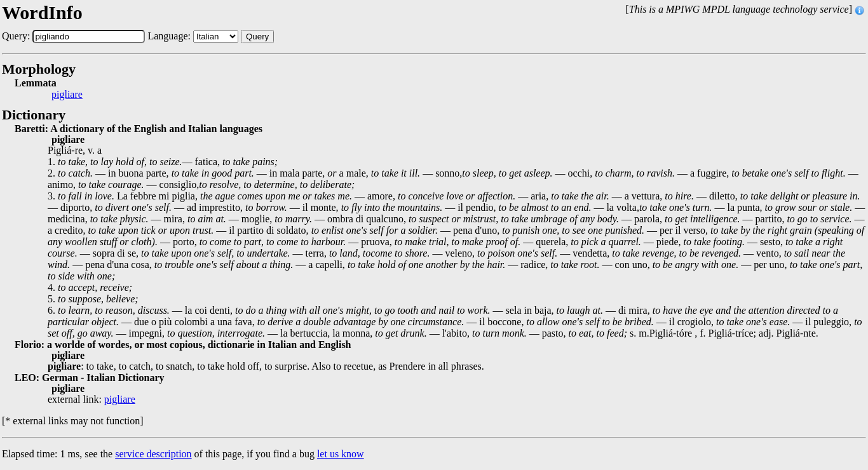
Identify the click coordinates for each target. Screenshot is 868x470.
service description (153, 454)
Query (257, 37)
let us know (341, 454)
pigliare (67, 95)
